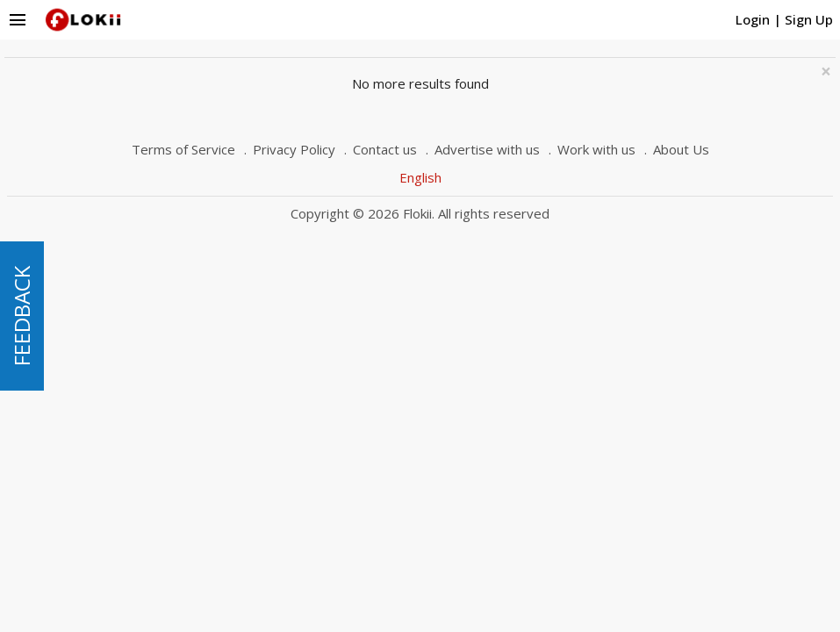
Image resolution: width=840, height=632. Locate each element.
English (420, 177)
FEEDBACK (22, 316)
